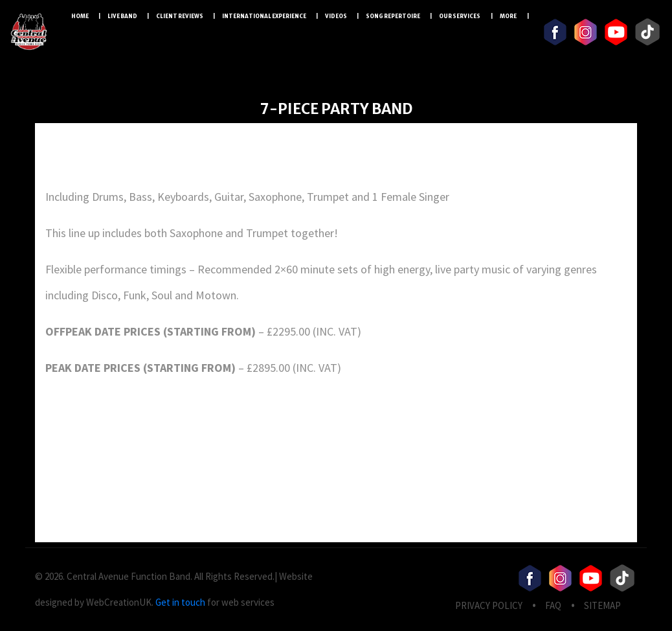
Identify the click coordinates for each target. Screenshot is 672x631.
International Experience (264, 16)
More (509, 16)
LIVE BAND (122, 16)
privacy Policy (489, 605)
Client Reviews (180, 16)
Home (80, 16)
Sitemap (602, 605)
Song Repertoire (393, 16)
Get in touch (180, 602)
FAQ (553, 605)
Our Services (460, 16)
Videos (336, 16)
